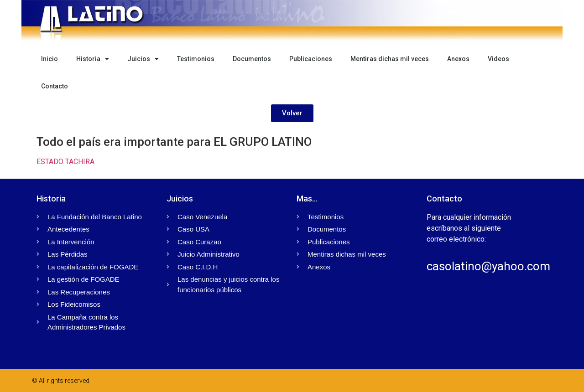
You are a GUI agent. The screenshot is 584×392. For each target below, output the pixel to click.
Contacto (55, 86)
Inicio (50, 59)
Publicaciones (311, 59)
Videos (498, 59)
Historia (93, 59)
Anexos (458, 59)
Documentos (252, 59)
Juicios (143, 59)
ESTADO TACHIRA (65, 162)
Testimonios (196, 59)
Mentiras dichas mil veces (390, 59)
